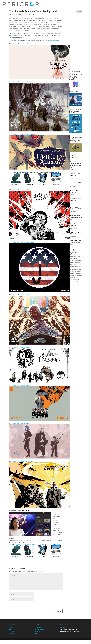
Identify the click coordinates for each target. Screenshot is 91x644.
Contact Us (83, 4)
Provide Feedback (39, 629)
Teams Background (21, 14)
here (33, 542)
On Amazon (16, 184)
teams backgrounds (54, 41)
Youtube (37, 633)
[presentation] (22, 606)
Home (35, 4)
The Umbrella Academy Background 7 (21, 347)
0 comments (30, 14)
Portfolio (74, 4)
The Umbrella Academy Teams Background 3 (23, 134)
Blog (47, 4)
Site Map (63, 627)
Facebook (37, 631)
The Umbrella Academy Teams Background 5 (23, 242)
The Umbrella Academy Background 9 (21, 423)
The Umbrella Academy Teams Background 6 (23, 295)
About (41, 4)
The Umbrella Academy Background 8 (21, 385)
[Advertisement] (75, 41)
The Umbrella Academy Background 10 (22, 461)
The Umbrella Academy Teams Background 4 (23, 190)
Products (63, 4)
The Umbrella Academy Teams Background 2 (23, 82)
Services (53, 4)
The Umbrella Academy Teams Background (22, 44)
